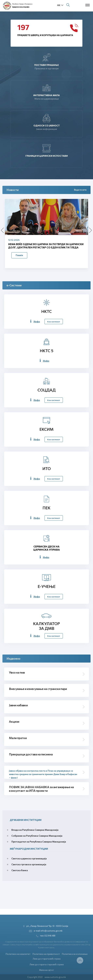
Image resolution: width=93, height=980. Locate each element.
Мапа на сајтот (46, 970)
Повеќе (19, 255)
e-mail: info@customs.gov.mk (46, 931)
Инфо (37, 321)
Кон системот (54, 322)
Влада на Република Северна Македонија (35, 830)
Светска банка (20, 870)
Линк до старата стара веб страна (47, 964)
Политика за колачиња (75, 954)
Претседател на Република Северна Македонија (39, 842)
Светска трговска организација (29, 864)
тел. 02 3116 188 (46, 936)
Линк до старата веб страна (47, 959)
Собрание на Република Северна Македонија (37, 836)
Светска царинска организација (29, 858)
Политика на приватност (46, 954)
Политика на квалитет (18, 954)
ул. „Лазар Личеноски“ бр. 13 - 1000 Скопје (46, 926)
